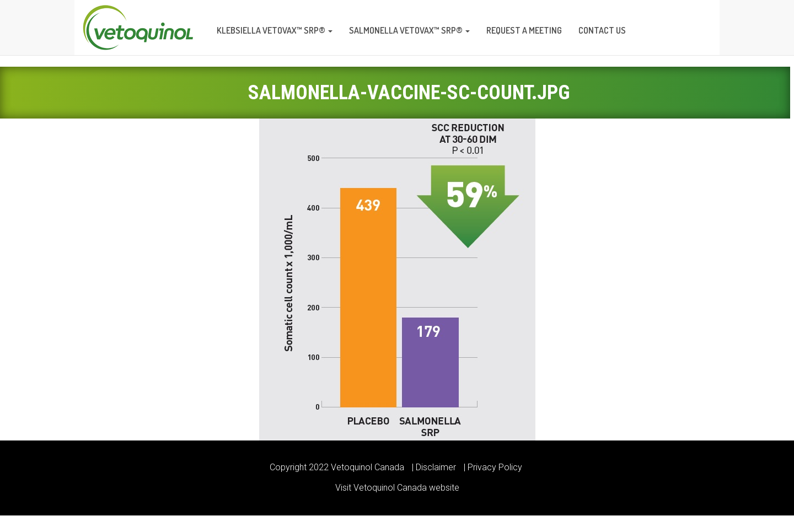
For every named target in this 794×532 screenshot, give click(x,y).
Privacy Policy (495, 467)
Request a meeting (524, 30)
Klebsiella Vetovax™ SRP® (275, 30)
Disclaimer (436, 467)
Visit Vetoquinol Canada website (397, 488)
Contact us (602, 30)
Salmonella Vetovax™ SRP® (409, 30)
